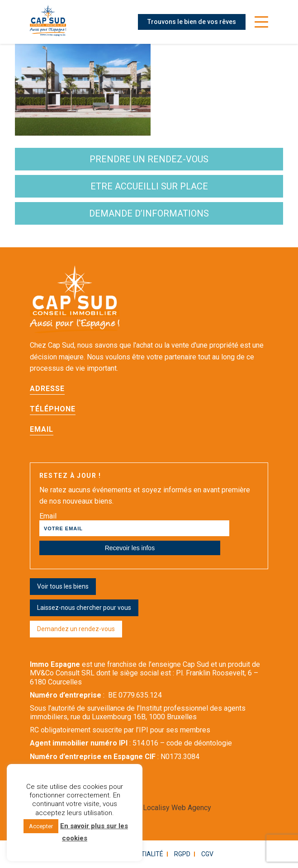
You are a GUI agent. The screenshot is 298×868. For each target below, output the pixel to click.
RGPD (182, 854)
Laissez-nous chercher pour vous (84, 608)
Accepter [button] (41, 826)
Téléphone (53, 409)
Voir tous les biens (63, 586)
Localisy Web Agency (177, 808)
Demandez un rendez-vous (76, 629)
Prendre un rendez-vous (149, 159)
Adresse (47, 389)
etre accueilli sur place (149, 186)
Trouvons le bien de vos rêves (192, 22)
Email (42, 429)
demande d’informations (149, 213)
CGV (207, 854)
